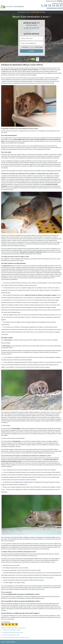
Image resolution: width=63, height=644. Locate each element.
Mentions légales (11, 642)
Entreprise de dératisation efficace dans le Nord (13, 628)
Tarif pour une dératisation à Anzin (11, 630)
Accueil (3, 642)
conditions (31, 47)
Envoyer (31, 51)
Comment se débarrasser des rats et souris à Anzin (16, 637)
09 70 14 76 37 (52, 6)
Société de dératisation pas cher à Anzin (13, 632)
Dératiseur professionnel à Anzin (11, 635)
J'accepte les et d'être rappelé (32, 47)
